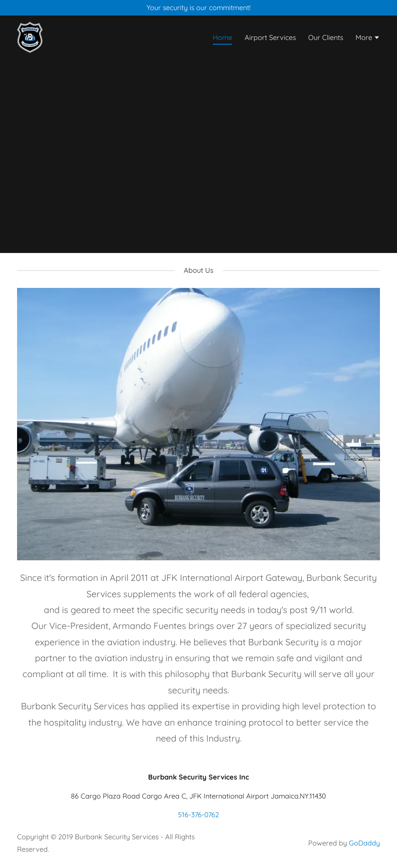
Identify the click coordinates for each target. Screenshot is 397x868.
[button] (368, 38)
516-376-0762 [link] (198, 815)
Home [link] (223, 37)
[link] (30, 37)
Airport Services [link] (270, 37)
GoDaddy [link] (364, 843)
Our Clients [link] (326, 37)
